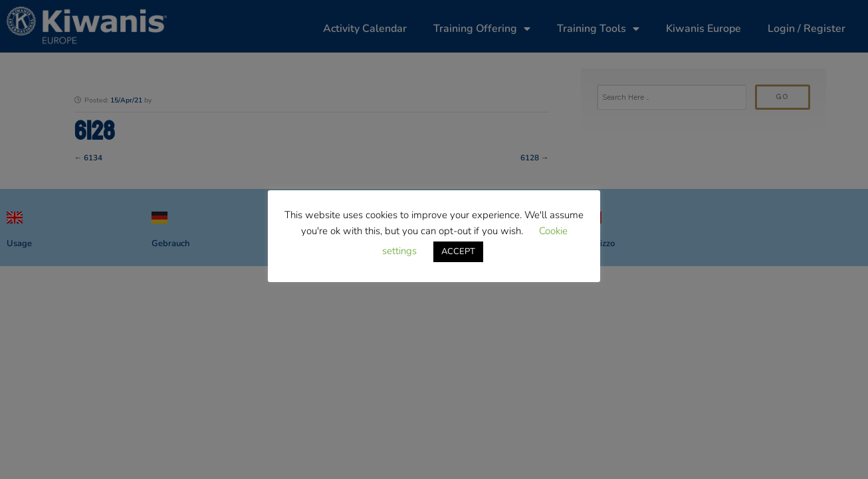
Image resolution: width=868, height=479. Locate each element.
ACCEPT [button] (458, 251)
